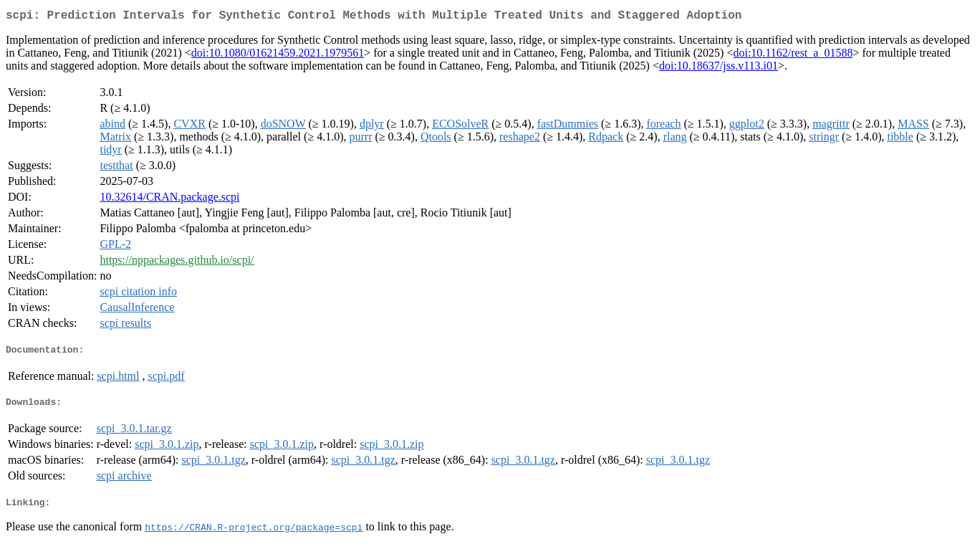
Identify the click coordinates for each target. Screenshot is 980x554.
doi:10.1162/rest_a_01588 (793, 56)
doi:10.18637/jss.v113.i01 (719, 68)
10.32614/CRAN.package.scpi (169, 200)
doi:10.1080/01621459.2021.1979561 (278, 56)
